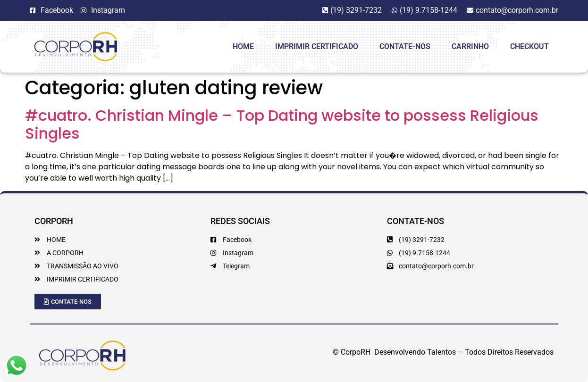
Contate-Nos (405, 46)
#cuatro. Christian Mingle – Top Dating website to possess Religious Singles (282, 124)
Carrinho (470, 46)
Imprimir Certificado (317, 46)
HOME (243, 46)
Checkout (529, 46)
